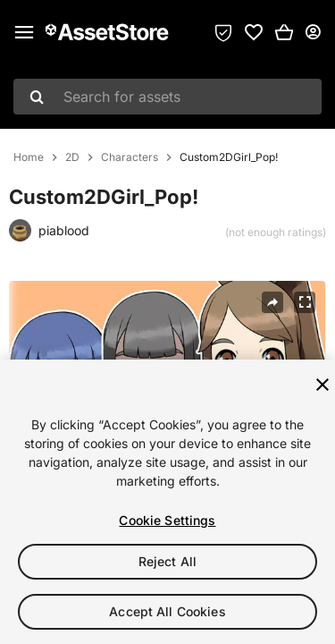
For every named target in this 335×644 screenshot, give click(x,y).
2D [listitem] (72, 157)
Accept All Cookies (167, 611)
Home (29, 157)
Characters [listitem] (130, 157)
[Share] (272, 302)
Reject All (167, 561)
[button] (284, 32)
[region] (167, 502)
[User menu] (313, 32)
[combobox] (167, 97)
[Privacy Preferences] (223, 32)
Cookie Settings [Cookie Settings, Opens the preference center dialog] (167, 520)
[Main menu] (24, 32)
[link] (254, 32)
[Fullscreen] (305, 302)
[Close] (322, 385)
